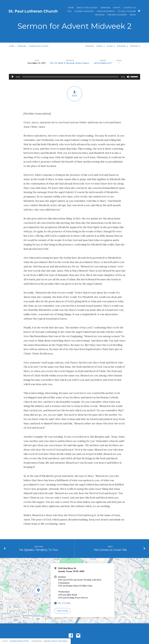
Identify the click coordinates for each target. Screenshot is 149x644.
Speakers (123, 46)
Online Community (84, 11)
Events (117, 8)
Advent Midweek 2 (103, 63)
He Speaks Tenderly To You (39, 550)
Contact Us (130, 8)
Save (74, 94)
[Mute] (128, 77)
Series (101, 46)
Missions (100, 15)
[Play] (13, 77)
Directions (62, 611)
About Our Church (87, 8)
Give (69, 11)
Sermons (105, 8)
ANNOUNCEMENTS (106, 11)
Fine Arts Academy (117, 15)
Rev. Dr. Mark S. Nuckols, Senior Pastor (70, 63)
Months (135, 46)
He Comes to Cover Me (110, 550)
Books (111, 46)
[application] (74, 77)
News (133, 15)
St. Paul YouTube (127, 11)
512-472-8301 (64, 603)
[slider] (70, 77)
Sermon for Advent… (39, 46)
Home (71, 8)
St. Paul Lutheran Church (33, 11)
